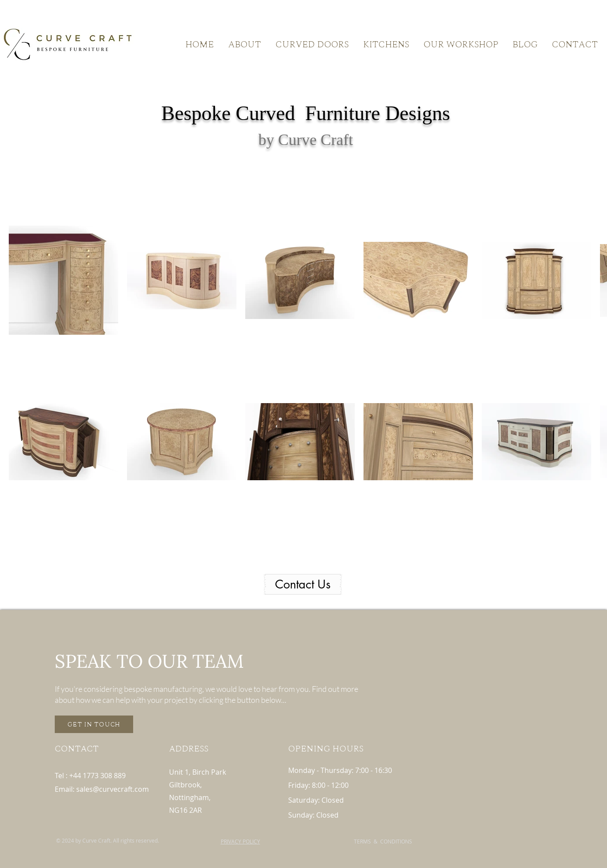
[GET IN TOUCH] (94, 724)
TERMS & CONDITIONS (383, 841)
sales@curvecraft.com (113, 789)
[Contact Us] (303, 584)
